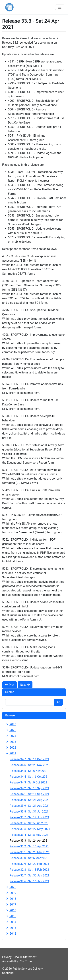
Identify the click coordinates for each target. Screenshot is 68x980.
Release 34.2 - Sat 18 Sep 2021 (29, 788)
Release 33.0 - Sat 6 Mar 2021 (29, 858)
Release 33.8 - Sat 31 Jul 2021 (29, 812)
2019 (11, 893)
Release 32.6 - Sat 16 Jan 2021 (29, 881)
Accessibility (10, 961)
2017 (11, 905)
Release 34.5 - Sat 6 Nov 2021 (29, 771)
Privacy (7, 957)
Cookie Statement (25, 957)
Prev (10, 685)
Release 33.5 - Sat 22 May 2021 (30, 829)
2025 (11, 730)
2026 (11, 724)
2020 (11, 887)
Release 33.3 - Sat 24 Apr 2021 (29, 841)
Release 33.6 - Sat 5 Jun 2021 (29, 823)
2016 (11, 910)
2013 (11, 928)
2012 (11, 934)
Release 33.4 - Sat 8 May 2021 (29, 835)
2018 (11, 899)
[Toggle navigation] (60, 7)
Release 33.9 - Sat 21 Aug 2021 (30, 806)
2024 (11, 736)
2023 (11, 742)
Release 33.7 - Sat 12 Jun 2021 (29, 817)
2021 (11, 753)
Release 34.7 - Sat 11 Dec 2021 (29, 759)
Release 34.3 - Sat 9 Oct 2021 (28, 782)
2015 (11, 916)
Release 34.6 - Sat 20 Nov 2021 (30, 765)
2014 (11, 922)
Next (25, 685)
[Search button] (59, 702)
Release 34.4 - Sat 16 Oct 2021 (29, 777)
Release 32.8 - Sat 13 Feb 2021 (29, 870)
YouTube (26, 961)
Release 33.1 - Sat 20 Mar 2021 (30, 852)
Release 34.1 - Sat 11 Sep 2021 (29, 794)
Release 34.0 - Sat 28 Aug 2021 (30, 800)
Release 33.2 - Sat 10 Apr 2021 (29, 846)
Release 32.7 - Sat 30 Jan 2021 (29, 875)
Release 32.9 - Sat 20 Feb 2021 (29, 864)
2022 (11, 748)
